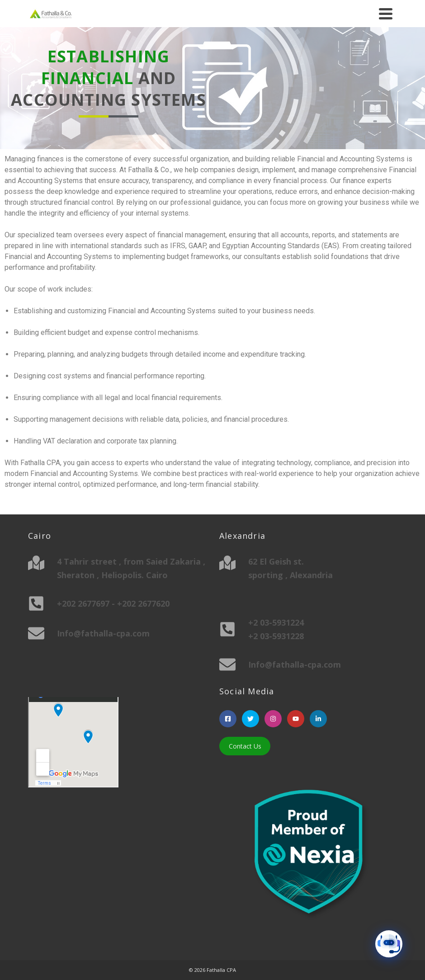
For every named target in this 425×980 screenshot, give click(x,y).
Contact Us (245, 746)
